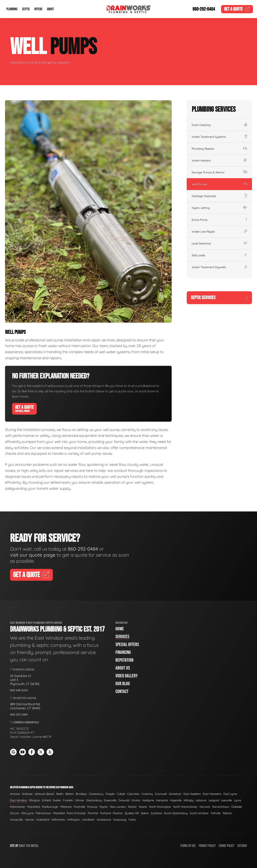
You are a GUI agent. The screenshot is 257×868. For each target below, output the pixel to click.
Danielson (175, 794)
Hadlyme (148, 800)
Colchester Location (23, 698)
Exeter (57, 800)
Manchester (18, 807)
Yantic (132, 820)
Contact (122, 692)
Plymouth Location (22, 670)
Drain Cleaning (219, 125)
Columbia (133, 794)
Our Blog (123, 684)
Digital (35, 846)
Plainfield (59, 813)
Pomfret (93, 813)
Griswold (124, 800)
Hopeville (176, 800)
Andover (27, 794)
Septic (26, 9)
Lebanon (201, 800)
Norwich (205, 807)
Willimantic (58, 820)
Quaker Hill (132, 813)
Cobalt (121, 794)
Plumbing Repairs (219, 149)
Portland (106, 813)
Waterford (43, 820)
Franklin (68, 800)
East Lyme (230, 794)
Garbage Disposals (219, 196)
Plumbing (12, 9)
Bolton (70, 794)
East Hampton (212, 794)
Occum (15, 813)
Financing (123, 652)
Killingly (189, 800)
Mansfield (34, 807)
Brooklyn (81, 794)
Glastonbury (94, 800)
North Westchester (185, 807)
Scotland (156, 813)
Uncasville (16, 820)
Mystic (104, 807)
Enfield (46, 800)
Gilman (80, 800)
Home (120, 629)
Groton (136, 800)
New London (118, 807)
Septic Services (219, 298)
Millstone (66, 807)
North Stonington (160, 807)
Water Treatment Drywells (219, 267)
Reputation (124, 660)
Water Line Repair (219, 232)
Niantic (132, 807)
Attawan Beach (45, 794)
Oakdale (237, 807)
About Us (123, 668)
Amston (15, 794)
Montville (79, 807)
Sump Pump (219, 220)
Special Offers (127, 645)
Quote (237, 9)
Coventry (147, 794)
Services (122, 637)
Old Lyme (28, 813)
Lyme (238, 800)
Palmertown (43, 813)
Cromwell (161, 794)
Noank (143, 807)
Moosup (92, 807)
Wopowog (120, 820)
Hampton (162, 800)
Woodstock (104, 820)
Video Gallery (126, 676)
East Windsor (19, 800)
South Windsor (199, 813)
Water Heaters (219, 161)
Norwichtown (221, 807)
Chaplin (110, 794)
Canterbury (96, 794)
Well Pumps (219, 184)
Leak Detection (219, 243)
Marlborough (50, 807)
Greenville (110, 800)
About (50, 9)
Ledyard (214, 800)
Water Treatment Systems (219, 137)
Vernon (30, 820)
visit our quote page (33, 555)
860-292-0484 (204, 9)
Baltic (60, 794)
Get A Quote (24, 409)
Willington (74, 820)
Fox (28, 846)
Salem (145, 813)
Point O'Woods (76, 813)
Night (22, 846)
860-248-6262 (19, 690)
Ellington (35, 800)
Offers (38, 9)
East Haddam (192, 794)
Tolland (227, 813)
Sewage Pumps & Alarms (219, 172)
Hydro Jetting (219, 208)
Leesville (226, 800)
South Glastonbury (176, 813)
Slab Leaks (219, 255)
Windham (88, 820)
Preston (118, 813)
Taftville (216, 813)
